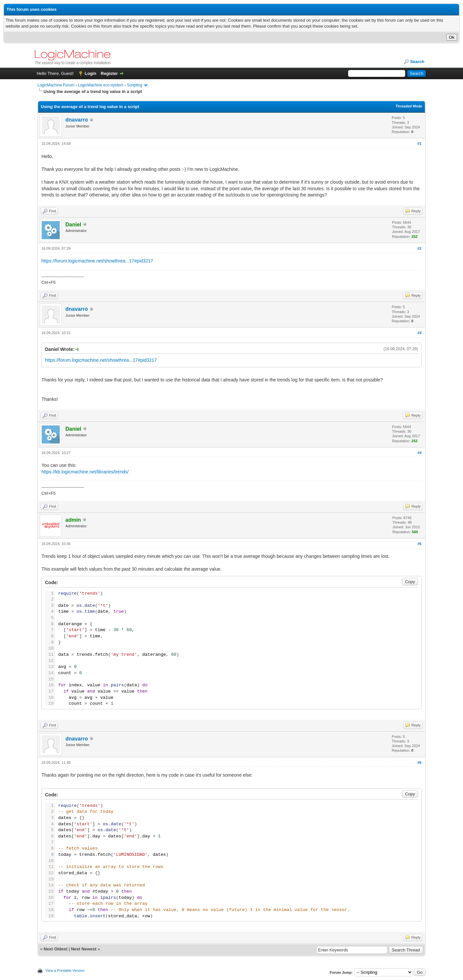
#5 (420, 544)
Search (417, 62)
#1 (420, 144)
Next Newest (84, 949)
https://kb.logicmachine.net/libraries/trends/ (85, 472)
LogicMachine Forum (56, 85)
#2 (420, 248)
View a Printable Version (65, 970)
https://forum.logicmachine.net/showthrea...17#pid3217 (97, 261)
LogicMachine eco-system (101, 85)
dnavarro (77, 120)
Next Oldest (55, 949)
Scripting (134, 85)
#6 (420, 763)
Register (109, 73)
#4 (420, 453)
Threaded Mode (409, 106)
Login (90, 73)
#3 (420, 333)
